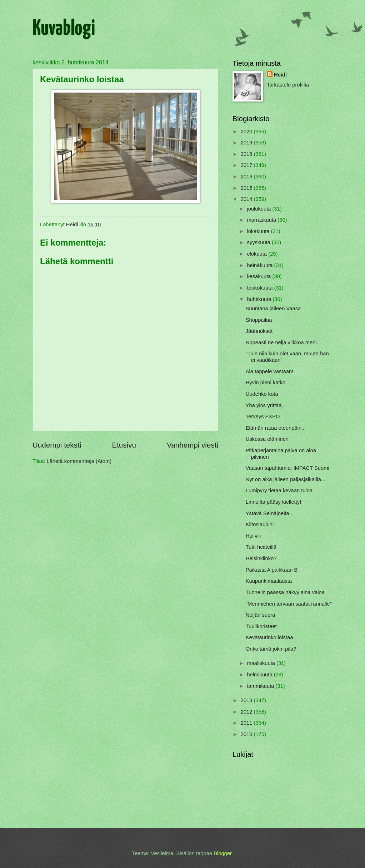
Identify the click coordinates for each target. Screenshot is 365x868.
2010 (247, 734)
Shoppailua (259, 320)
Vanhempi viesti (192, 445)
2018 (247, 154)
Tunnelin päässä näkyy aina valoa (285, 592)
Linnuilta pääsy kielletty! (273, 502)
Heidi (280, 75)
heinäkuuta (260, 265)
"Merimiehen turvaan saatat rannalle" (289, 604)
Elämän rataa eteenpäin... (276, 428)
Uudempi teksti (57, 445)
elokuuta (257, 254)
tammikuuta (261, 686)
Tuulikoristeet (261, 626)
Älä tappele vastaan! (269, 371)
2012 (247, 712)
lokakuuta (259, 231)
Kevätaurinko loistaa (269, 637)
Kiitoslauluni (260, 524)
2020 (247, 132)
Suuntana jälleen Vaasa (273, 309)
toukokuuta (260, 288)
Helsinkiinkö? (261, 558)
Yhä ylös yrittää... (266, 405)
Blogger (222, 853)
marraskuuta (262, 220)
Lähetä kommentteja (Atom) (79, 461)
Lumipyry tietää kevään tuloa (279, 490)
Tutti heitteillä (261, 547)
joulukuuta (259, 209)
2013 (247, 700)
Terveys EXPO (263, 416)
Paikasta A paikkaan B (272, 570)
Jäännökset (259, 331)
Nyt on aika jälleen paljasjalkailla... (286, 479)
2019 (247, 143)
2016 (247, 177)
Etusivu (124, 445)
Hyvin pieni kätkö (266, 383)
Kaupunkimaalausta (269, 581)
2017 (247, 165)
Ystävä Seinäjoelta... (270, 513)
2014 (247, 199)
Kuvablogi (64, 29)
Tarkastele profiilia (288, 85)
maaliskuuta (262, 663)
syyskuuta (259, 242)
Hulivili (253, 536)
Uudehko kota (262, 394)
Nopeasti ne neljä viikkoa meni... (283, 342)
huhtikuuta (260, 299)
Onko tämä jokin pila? (271, 649)
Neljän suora (261, 615)
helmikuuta (260, 675)
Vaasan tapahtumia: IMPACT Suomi (287, 468)
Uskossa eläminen (267, 439)
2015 (247, 188)
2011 (247, 723)
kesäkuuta (259, 276)
